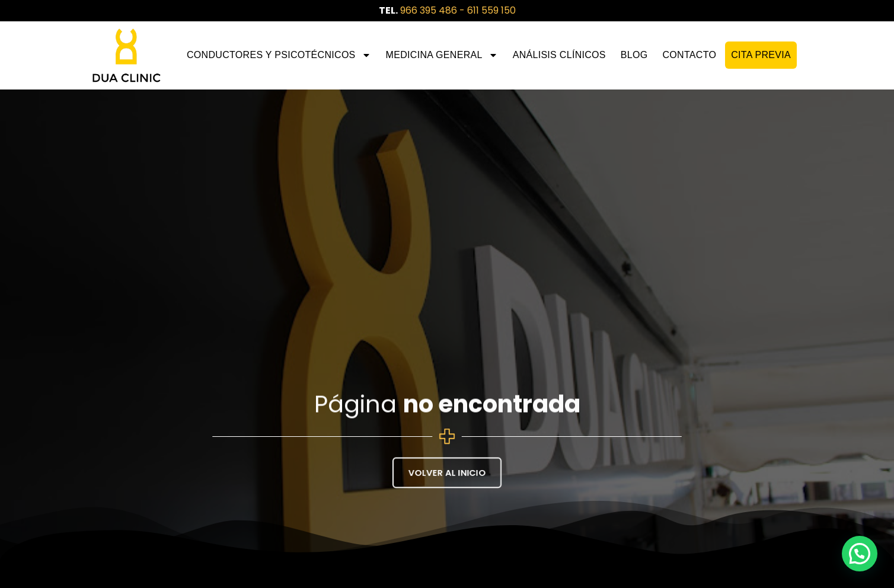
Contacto (689, 55)
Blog (634, 55)
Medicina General (442, 55)
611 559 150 (491, 10)
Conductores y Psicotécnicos (279, 55)
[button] (860, 554)
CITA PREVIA (761, 55)
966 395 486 (429, 10)
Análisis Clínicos (559, 55)
